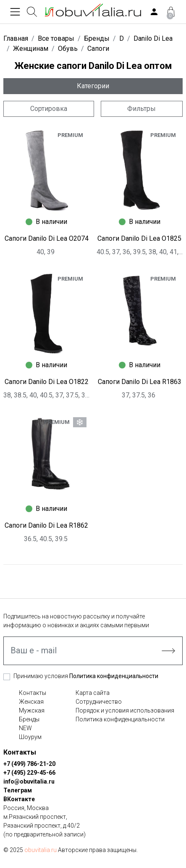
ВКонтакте (19, 799)
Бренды (29, 719)
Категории (93, 86)
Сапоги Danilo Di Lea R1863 (140, 382)
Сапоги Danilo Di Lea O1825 (139, 238)
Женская (31, 702)
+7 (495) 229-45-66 (29, 773)
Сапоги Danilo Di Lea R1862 (46, 525)
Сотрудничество (99, 702)
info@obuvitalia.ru (29, 781)
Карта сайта (93, 693)
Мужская (32, 710)
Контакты (33, 693)
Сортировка (49, 109)
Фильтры (141, 109)
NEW (25, 728)
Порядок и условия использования (125, 710)
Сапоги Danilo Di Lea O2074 (47, 238)
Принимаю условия (86, 676)
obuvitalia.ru (41, 850)
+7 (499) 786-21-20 (29, 764)
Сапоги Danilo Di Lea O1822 (47, 382)
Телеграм (18, 790)
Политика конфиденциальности (114, 676)
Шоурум (30, 737)
